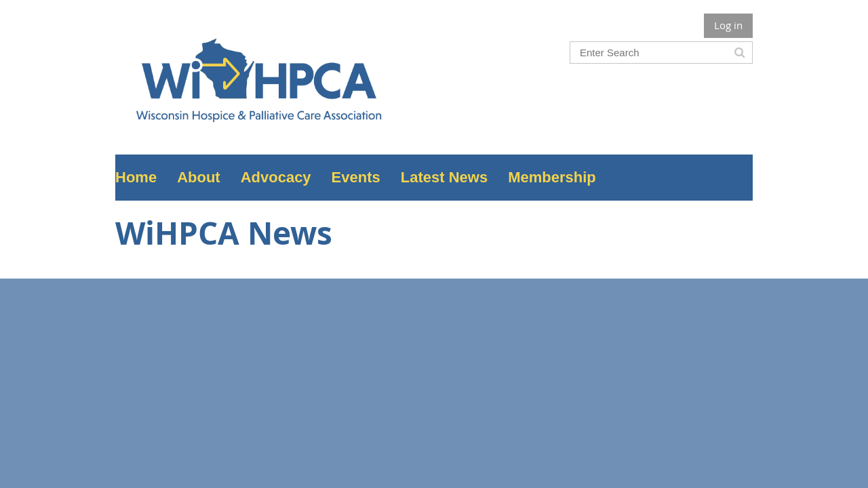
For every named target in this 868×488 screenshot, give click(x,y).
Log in (728, 25)
